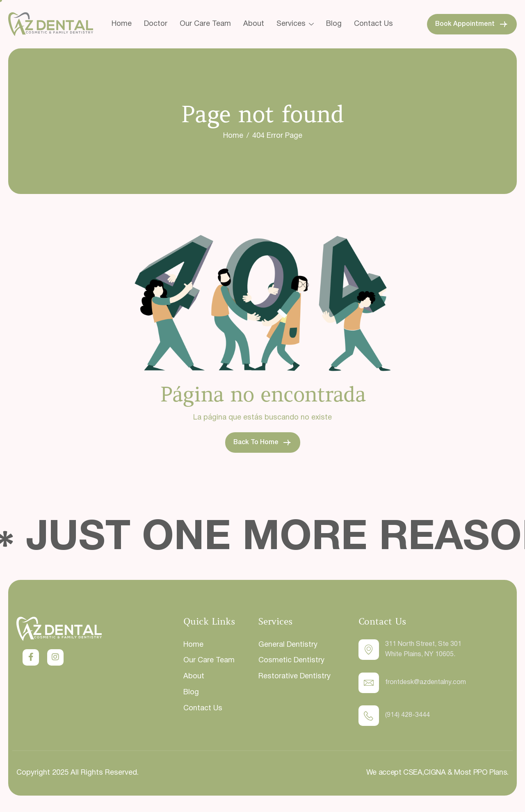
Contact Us (373, 24)
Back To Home (263, 442)
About (254, 24)
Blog (334, 24)
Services (295, 24)
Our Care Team (205, 24)
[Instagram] (55, 657)
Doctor (156, 24)
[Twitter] (31, 657)
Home (122, 24)
